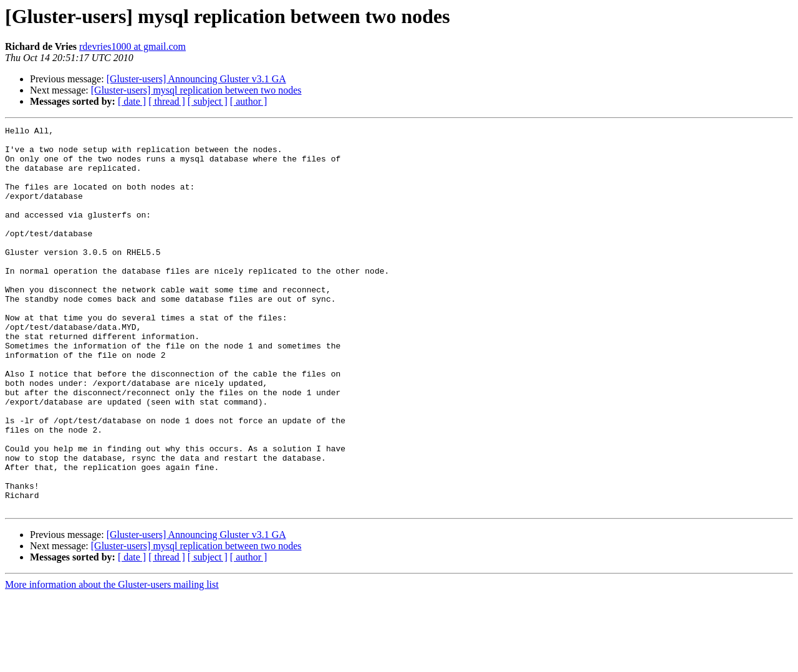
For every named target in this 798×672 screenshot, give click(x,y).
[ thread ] (167, 101)
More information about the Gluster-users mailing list (112, 661)
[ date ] (132, 101)
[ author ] (249, 101)
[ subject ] (208, 101)
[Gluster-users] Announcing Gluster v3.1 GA (196, 79)
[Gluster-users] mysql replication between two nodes (196, 90)
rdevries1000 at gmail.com (132, 46)
